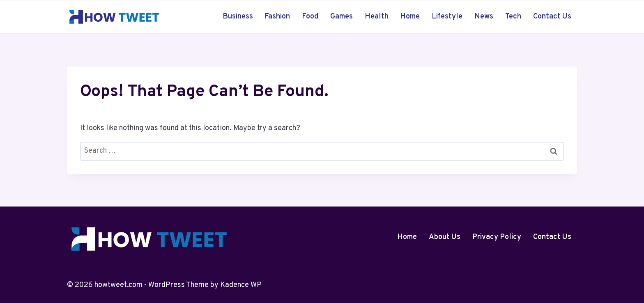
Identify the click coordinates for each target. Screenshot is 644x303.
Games (342, 17)
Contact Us (552, 17)
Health (377, 17)
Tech (513, 17)
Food (310, 17)
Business (238, 17)
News (484, 17)
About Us (445, 237)
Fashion (277, 17)
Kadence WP (241, 285)
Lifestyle (447, 17)
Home (410, 17)
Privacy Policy (497, 237)
